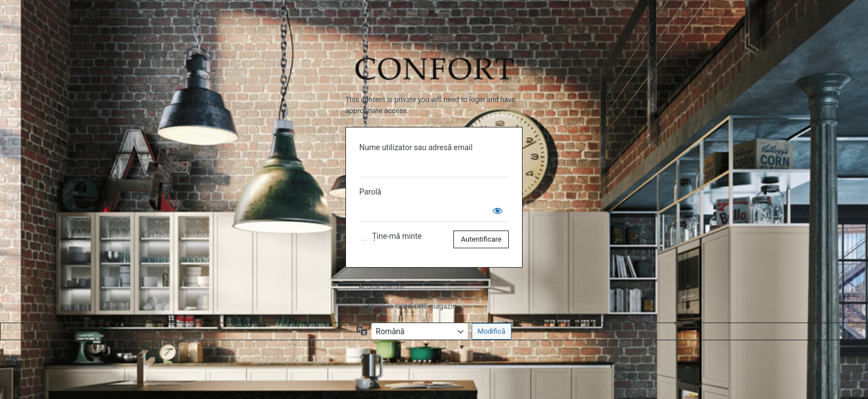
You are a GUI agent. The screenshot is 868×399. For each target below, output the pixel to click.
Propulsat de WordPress (434, 62)
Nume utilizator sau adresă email (416, 147)
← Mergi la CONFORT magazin (408, 306)
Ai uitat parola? (383, 286)
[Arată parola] (498, 211)
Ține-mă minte (397, 236)
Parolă (370, 192)
